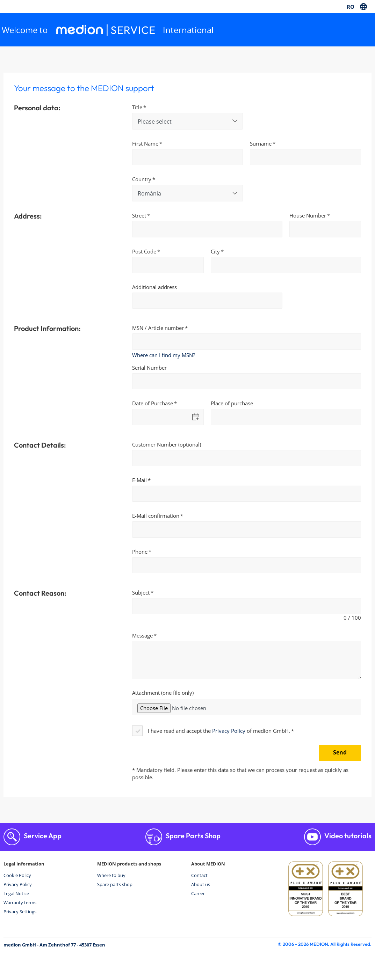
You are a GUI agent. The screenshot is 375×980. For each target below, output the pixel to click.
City (215, 251)
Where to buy (111, 875)
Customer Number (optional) (167, 444)
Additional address (154, 287)
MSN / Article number (158, 328)
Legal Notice (16, 893)
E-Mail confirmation (156, 516)
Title (137, 107)
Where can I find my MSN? (164, 355)
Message (142, 635)
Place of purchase (232, 403)
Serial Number (149, 368)
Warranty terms (20, 902)
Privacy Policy (229, 731)
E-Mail (139, 480)
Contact (199, 875)
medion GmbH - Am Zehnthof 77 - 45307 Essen (54, 945)
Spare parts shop (115, 884)
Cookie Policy (17, 875)
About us (201, 884)
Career (198, 893)
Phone (140, 552)
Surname (261, 143)
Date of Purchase (153, 403)
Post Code (144, 251)
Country (142, 179)
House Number (308, 215)
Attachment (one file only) (163, 693)
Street (139, 215)
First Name (145, 143)
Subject (141, 592)
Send (340, 752)
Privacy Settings (20, 912)
